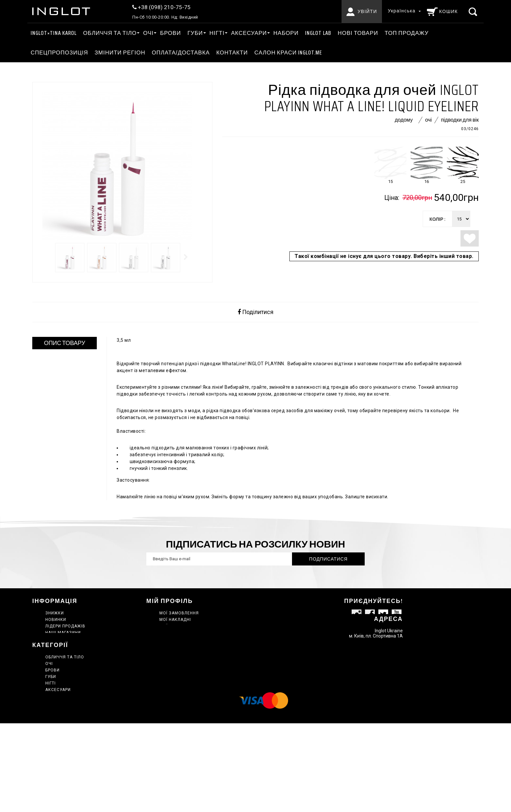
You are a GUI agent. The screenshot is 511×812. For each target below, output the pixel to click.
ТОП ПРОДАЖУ (407, 33)
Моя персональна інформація (195, 633)
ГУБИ (195, 33)
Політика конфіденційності (78, 659)
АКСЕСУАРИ (249, 33)
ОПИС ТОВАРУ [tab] (65, 343)
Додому (404, 120)
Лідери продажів (65, 626)
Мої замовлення (179, 613)
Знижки (55, 613)
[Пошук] (474, 11)
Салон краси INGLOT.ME (288, 53)
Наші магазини (63, 633)
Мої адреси (173, 626)
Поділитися (255, 312)
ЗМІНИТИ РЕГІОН (120, 53)
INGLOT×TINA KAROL (54, 33)
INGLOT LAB (318, 33)
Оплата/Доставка (181, 53)
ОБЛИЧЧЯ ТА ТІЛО (110, 33)
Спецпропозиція (59, 53)
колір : (438, 219)
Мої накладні (175, 620)
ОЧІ (148, 33)
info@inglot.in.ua (385, 666)
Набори (286, 33)
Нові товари (358, 33)
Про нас (55, 652)
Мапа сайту (59, 665)
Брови (170, 33)
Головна (56, 728)
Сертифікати (60, 767)
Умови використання (71, 646)
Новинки (56, 620)
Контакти (232, 53)
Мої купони (173, 639)
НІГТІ (217, 33)
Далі (186, 257)
